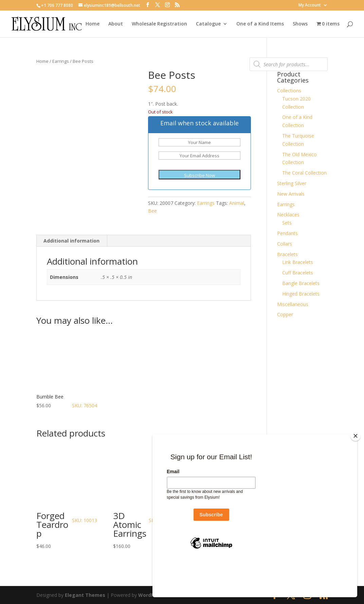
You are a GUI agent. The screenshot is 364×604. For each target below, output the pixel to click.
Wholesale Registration (159, 24)
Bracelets (287, 254)
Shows (300, 24)
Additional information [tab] (71, 241)
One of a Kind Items (260, 24)
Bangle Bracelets (301, 283)
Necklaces (288, 215)
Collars (285, 244)
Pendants (287, 233)
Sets (287, 223)
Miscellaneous (293, 304)
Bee (152, 211)
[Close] (356, 470)
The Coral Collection (304, 173)
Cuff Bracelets (298, 273)
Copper (285, 314)
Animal (237, 203)
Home (93, 24)
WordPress (151, 595)
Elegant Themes (85, 595)
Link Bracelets (298, 262)
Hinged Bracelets (301, 294)
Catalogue (208, 24)
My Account (310, 5)
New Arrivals (291, 194)
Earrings (61, 61)
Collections (289, 91)
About (116, 24)
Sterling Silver (292, 183)
